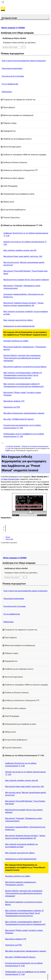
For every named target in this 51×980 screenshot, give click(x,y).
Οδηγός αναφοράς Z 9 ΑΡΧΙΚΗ (13, 28)
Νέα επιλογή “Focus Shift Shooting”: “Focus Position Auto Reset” (25, 272)
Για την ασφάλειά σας (10, 84)
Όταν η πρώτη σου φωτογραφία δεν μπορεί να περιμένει (24, 61)
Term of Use (9, 539)
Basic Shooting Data (11, 479)
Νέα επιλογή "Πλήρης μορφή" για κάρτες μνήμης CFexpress (22, 394)
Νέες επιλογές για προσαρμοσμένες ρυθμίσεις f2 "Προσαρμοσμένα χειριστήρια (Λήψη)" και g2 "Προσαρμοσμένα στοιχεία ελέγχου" (23, 375)
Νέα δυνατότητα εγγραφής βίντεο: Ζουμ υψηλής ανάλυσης (26, 280)
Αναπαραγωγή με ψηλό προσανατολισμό (19, 326)
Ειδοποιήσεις (7, 92)
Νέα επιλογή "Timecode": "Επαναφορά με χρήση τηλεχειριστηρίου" (22, 287)
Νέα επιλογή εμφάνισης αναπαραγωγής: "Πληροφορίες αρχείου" (25, 348)
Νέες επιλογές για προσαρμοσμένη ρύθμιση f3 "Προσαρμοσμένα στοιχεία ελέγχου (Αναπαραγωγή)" (24, 385)
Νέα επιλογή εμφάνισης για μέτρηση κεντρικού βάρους (25, 367)
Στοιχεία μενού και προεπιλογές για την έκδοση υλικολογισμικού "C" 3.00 (22, 427)
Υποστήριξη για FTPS (12, 407)
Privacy (8, 537)
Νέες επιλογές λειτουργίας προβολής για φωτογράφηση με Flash (26, 313)
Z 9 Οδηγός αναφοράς (13, 446)
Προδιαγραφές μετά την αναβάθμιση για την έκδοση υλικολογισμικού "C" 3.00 (24, 435)
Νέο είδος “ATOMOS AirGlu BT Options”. (19, 419)
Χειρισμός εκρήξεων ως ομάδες (16, 341)
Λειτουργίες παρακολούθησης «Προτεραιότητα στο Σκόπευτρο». (24, 296)
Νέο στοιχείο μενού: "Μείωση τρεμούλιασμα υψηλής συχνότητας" (24, 264)
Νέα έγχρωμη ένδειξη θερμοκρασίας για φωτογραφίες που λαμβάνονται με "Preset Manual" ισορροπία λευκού (25, 334)
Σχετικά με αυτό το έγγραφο (13, 76)
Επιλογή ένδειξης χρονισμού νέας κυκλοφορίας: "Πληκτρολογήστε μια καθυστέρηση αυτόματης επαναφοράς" (22, 358)
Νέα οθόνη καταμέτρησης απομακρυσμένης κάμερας (24, 413)
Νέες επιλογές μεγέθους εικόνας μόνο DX (20, 250)
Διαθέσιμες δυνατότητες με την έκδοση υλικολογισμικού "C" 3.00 (26, 234)
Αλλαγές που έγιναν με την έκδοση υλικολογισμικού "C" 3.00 (25, 243)
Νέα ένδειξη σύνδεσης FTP (14, 401)
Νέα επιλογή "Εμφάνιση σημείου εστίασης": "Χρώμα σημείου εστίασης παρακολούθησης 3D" (23, 304)
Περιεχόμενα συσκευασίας (12, 68)
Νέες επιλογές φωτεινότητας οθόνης (18, 320)
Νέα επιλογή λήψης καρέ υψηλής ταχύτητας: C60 (23, 256)
